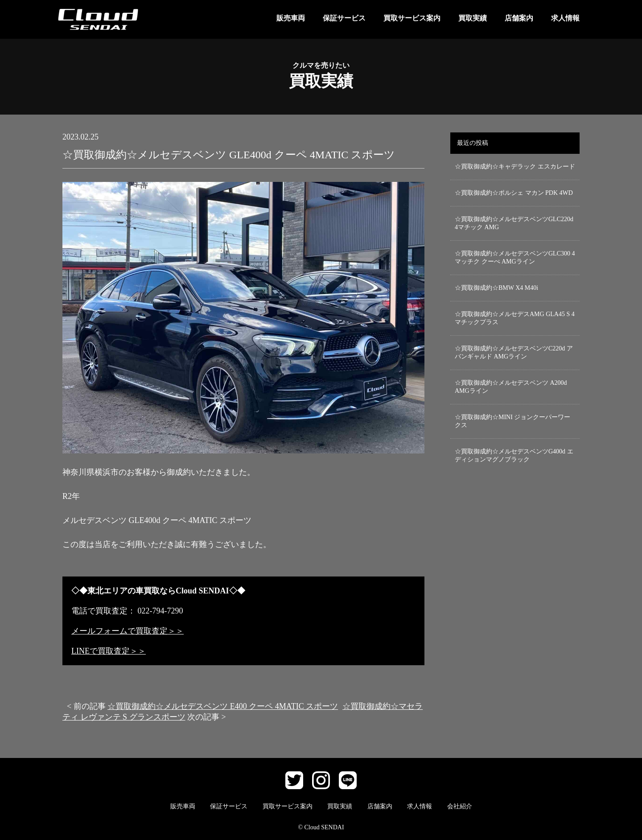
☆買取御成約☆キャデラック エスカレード (515, 167)
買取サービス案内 (412, 18)
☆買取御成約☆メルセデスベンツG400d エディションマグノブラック (514, 455)
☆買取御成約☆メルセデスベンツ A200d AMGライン (511, 387)
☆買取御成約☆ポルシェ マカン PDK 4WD (514, 193)
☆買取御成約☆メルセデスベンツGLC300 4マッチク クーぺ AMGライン (515, 257)
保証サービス (344, 18)
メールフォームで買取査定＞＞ (128, 631)
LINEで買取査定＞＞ (109, 651)
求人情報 (565, 18)
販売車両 (291, 18)
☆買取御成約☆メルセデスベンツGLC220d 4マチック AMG (514, 223)
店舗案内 (519, 18)
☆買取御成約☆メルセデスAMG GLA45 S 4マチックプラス (515, 318)
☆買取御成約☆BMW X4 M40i (496, 288)
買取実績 (473, 18)
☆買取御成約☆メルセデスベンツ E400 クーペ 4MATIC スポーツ (223, 706)
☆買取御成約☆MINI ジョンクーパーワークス (512, 421)
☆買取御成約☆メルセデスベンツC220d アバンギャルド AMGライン (514, 352)
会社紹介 (460, 806)
